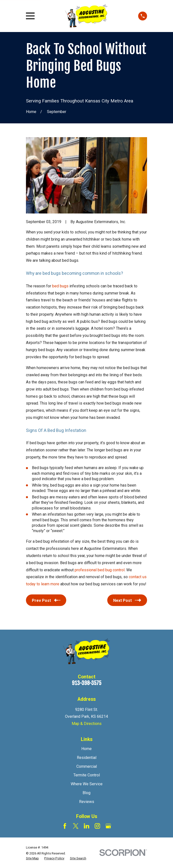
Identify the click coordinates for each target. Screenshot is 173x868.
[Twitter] (76, 826)
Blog (86, 793)
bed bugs (60, 286)
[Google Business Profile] (108, 826)
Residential (87, 758)
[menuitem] (32, 859)
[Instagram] (97, 826)
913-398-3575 (87, 683)
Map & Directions (87, 724)
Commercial (87, 766)
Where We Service (87, 784)
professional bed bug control (100, 570)
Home (86, 749)
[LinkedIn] (86, 826)
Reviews (87, 802)
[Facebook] (65, 826)
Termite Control (87, 775)
